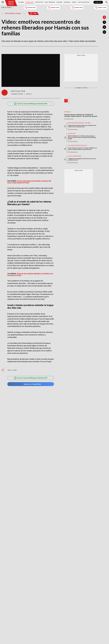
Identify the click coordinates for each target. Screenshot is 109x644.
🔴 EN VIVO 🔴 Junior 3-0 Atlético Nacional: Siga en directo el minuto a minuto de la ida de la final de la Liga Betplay (82, 137)
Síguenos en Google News (31, 384)
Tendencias (67, 2)
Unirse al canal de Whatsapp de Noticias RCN (31, 104)
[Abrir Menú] (3, 2)
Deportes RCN (39, 2)
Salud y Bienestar (50, 2)
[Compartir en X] (104, 27)
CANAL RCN (98, 2)
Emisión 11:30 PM (101, 8)
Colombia (21, 2)
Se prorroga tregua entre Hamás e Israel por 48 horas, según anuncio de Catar (29, 182)
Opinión (74, 2)
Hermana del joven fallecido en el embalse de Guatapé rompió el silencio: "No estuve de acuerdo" (81, 115)
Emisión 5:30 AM (30, 8)
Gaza (15, 370)
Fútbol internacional (75, 156)
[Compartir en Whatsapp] (104, 32)
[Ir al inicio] (11, 3)
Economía (59, 2)
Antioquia (67, 112)
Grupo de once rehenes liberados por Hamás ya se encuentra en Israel (30, 274)
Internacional (29, 2)
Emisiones (7, 8)
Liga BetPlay (72, 134)
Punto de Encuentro (84, 2)
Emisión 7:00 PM (77, 8)
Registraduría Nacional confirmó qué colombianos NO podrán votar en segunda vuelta (82, 126)
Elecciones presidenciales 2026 (77, 146)
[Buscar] (107, 2)
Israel (9, 370)
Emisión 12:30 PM (54, 8)
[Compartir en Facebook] (104, 22)
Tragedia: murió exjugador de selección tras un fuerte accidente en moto (82, 159)
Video (33, 14)
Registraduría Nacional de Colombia (79, 123)
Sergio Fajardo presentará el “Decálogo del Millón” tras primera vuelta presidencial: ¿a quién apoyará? (82, 149)
